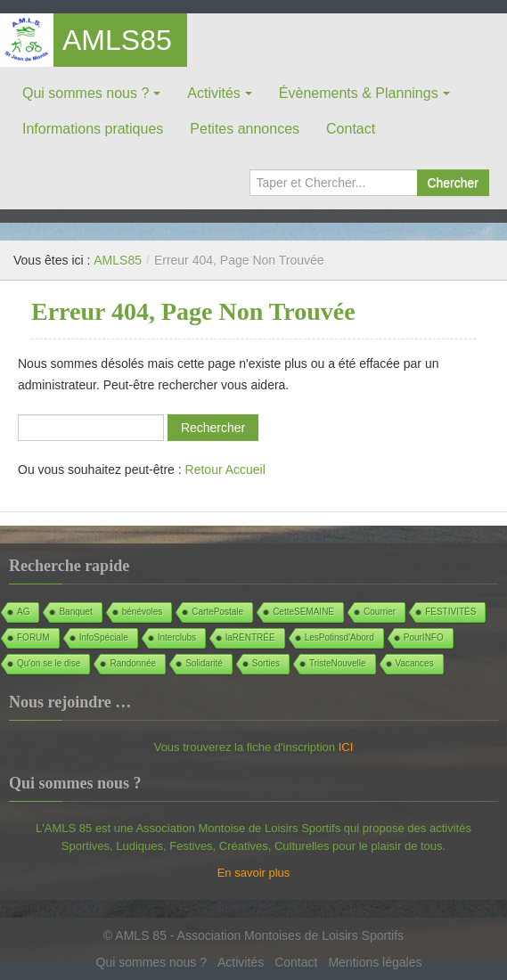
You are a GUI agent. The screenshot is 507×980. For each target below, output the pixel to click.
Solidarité (204, 663)
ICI (346, 747)
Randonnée (133, 663)
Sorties (266, 663)
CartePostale (217, 612)
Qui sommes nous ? (86, 93)
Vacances (415, 663)
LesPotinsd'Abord (339, 637)
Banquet (75, 612)
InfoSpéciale (104, 637)
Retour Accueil (225, 470)
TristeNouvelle (338, 663)
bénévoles (143, 612)
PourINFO (424, 637)
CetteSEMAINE (303, 612)
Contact (351, 129)
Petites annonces (245, 129)
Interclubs (177, 637)
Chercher (453, 183)
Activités (214, 93)
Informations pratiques (93, 129)
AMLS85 (117, 40)
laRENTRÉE (250, 637)
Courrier (380, 612)
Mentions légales (375, 962)
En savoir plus (254, 873)
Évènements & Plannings (359, 93)
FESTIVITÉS (450, 612)
